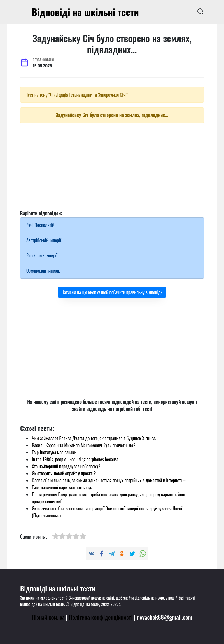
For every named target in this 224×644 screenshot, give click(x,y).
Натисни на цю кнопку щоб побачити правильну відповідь (112, 292)
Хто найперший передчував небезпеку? (66, 466)
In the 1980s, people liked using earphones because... (77, 459)
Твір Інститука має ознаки (54, 452)
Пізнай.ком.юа (48, 617)
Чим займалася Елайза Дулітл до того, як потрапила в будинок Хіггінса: (94, 438)
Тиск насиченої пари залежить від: (62, 487)
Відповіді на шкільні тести (85, 12)
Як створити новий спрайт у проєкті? (64, 473)
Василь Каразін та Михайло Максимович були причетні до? (84, 445)
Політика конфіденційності (101, 617)
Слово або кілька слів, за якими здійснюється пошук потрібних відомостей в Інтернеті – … (111, 480)
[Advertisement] (112, 169)
